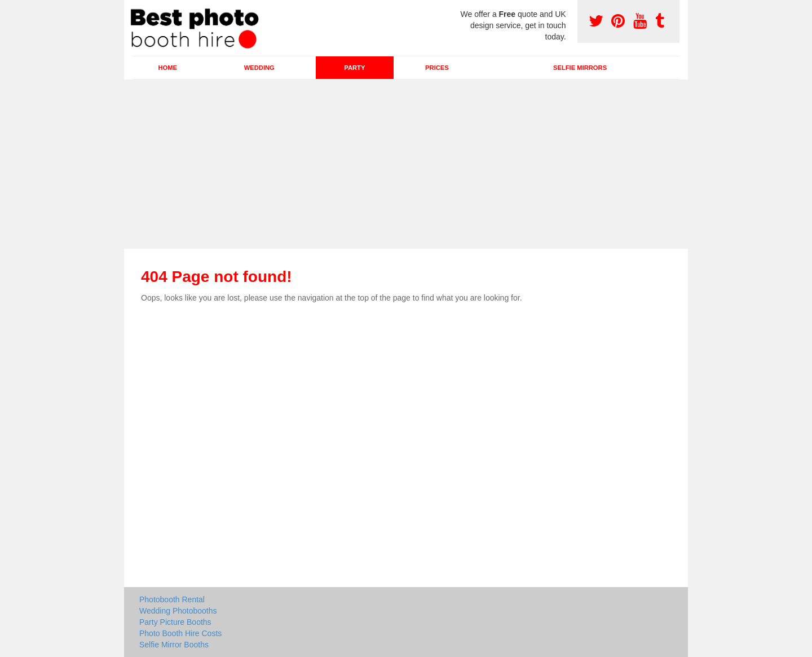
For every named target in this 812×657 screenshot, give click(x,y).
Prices (437, 68)
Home (167, 68)
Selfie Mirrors (580, 68)
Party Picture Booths (175, 622)
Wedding (259, 68)
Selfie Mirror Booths (174, 645)
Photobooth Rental (172, 599)
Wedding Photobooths (178, 611)
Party (354, 68)
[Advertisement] (406, 164)
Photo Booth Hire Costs (180, 633)
